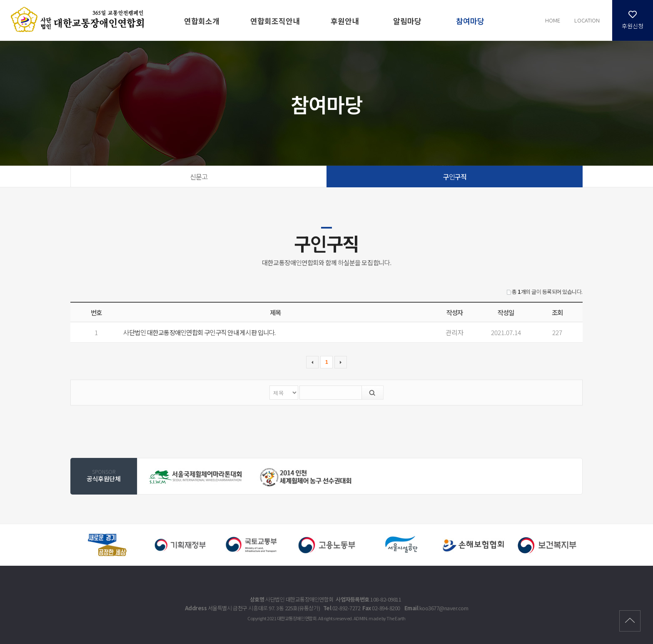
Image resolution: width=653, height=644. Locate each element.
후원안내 (345, 21)
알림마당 (407, 21)
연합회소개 (202, 21)
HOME (551, 20)
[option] (196, 477)
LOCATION (586, 20)
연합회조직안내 (275, 21)
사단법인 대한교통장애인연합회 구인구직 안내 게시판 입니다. (201, 332)
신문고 (199, 177)
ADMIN (362, 618)
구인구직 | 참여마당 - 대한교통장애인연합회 (79, 20)
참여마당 (470, 21)
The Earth (398, 618)
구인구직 (455, 177)
